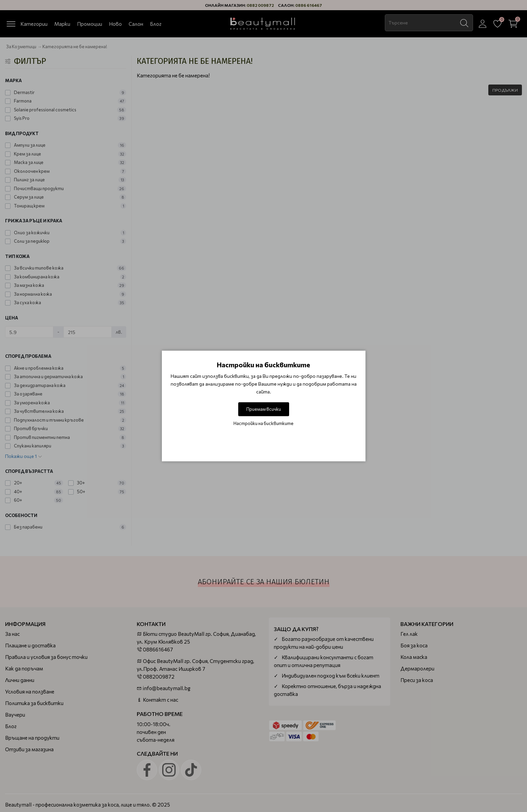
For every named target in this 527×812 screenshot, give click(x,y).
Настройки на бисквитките (263, 423)
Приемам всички (264, 409)
